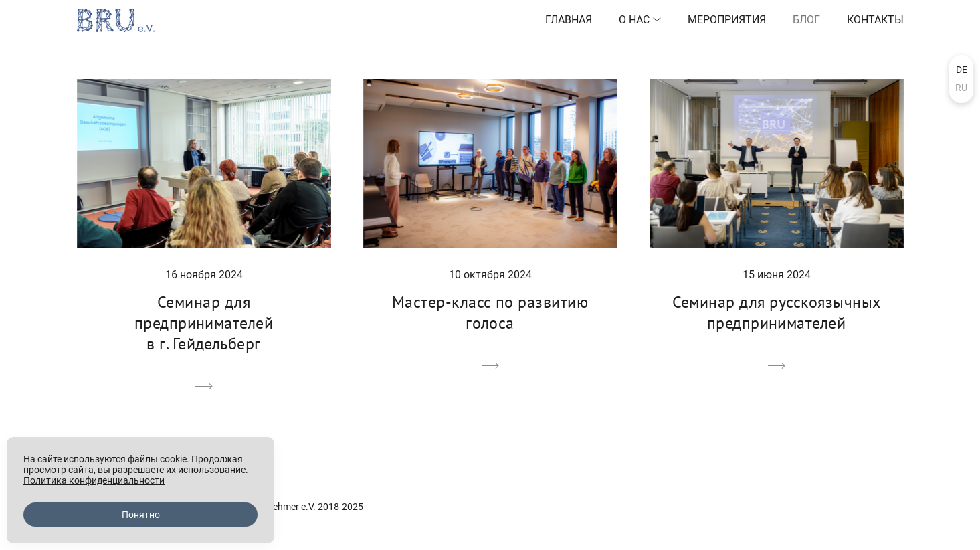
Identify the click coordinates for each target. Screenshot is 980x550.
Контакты (875, 20)
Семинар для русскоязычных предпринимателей (777, 312)
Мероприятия (727, 20)
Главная (569, 20)
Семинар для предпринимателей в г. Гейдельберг (204, 323)
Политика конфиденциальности (94, 480)
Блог (806, 20)
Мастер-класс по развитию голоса (490, 312)
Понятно (141, 515)
